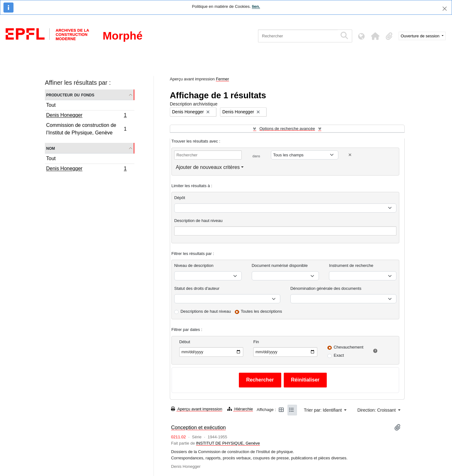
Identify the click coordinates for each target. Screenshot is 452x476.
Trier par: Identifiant (323, 410)
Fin (256, 342)
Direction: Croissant (377, 410)
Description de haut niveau (198, 221)
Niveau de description (194, 265)
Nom (51, 148)
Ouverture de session (421, 36)
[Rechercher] (298, 36)
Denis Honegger (86, 116)
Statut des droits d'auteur (197, 288)
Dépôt (180, 198)
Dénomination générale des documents (326, 288)
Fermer (223, 79)
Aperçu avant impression (197, 409)
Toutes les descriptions (261, 311)
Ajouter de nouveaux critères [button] (208, 167)
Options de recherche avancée (287, 129)
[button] (375, 36)
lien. (256, 6)
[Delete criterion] (350, 155)
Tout (51, 105)
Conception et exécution (198, 427)
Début (185, 342)
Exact (339, 355)
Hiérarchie (240, 409)
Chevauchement (349, 347)
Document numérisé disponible (280, 265)
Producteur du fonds (70, 95)
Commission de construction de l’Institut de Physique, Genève (86, 129)
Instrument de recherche (351, 265)
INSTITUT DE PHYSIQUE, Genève (228, 443)
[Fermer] (445, 9)
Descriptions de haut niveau (206, 311)
